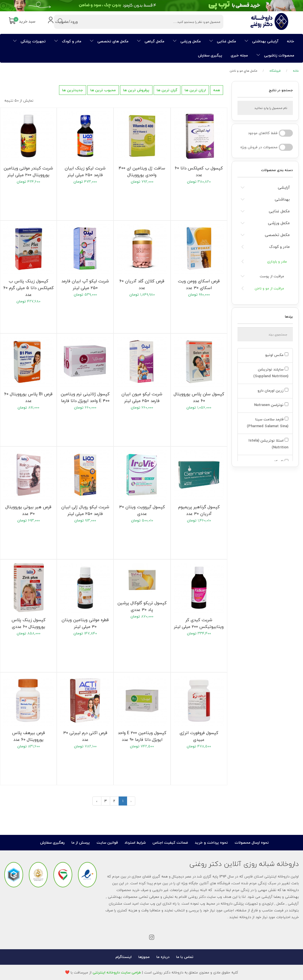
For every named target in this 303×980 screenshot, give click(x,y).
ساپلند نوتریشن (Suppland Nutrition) (270, 373)
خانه (291, 41)
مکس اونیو (276, 355)
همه (217, 90)
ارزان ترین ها (195, 90)
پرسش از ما (81, 843)
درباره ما (163, 957)
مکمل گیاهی (151, 41)
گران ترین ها (167, 90)
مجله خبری (239, 55)
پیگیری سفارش (210, 55)
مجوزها (144, 957)
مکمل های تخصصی (109, 41)
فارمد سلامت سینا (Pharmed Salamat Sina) (267, 423)
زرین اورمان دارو (272, 390)
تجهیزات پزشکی (29, 41)
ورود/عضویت (63, 22)
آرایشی (284, 187)
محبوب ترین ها (103, 90)
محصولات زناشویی (275, 55)
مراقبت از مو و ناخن (269, 288)
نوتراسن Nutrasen (271, 405)
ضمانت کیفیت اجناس (170, 843)
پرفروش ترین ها (136, 90)
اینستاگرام (124, 957)
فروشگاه (275, 71)
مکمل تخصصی (277, 235)
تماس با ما (185, 957)
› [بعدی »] (97, 801)
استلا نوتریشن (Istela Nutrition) (268, 444)
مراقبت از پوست (272, 276)
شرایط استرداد (135, 843)
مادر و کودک (68, 41)
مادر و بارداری (277, 261)
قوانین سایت (107, 843)
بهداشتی (282, 199)
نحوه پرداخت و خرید (211, 843)
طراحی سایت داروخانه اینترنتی (117, 972)
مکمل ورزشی (187, 41)
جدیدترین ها (73, 90)
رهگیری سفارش (52, 843)
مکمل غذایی (223, 41)
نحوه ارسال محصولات (252, 843)
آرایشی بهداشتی (261, 41)
